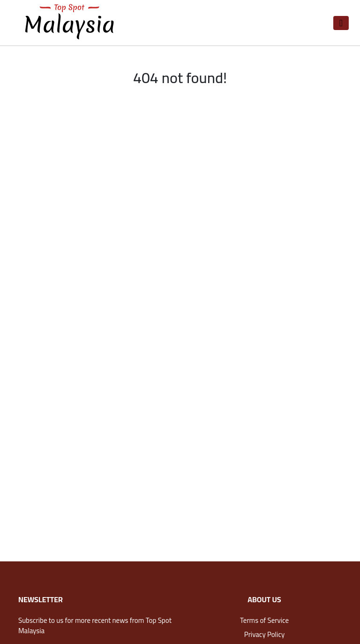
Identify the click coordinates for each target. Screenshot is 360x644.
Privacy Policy (264, 634)
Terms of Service (264, 620)
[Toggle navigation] (341, 23)
